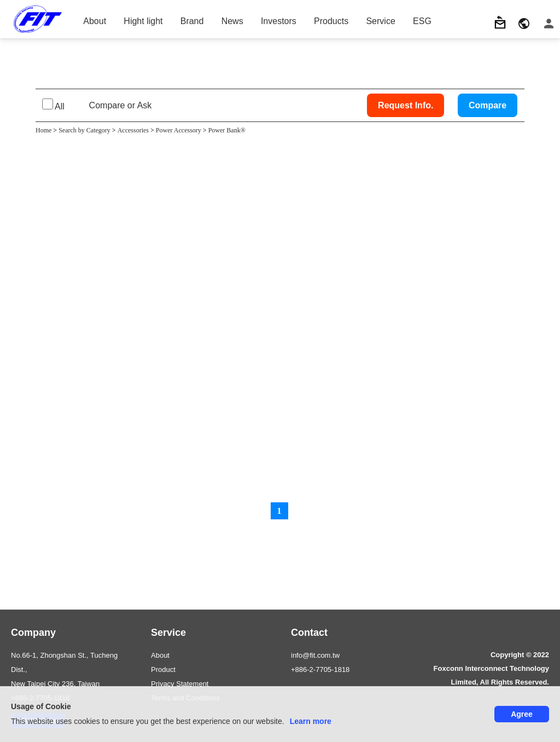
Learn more (311, 721)
